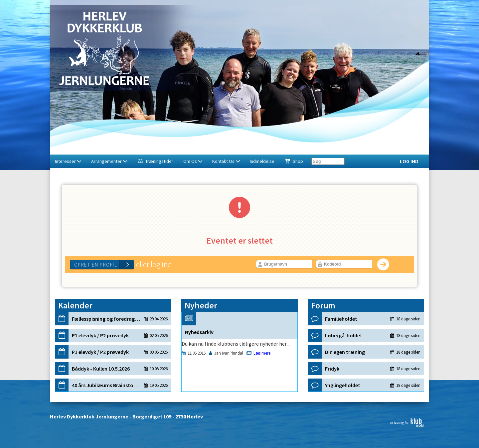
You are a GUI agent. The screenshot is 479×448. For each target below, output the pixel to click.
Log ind (409, 161)
